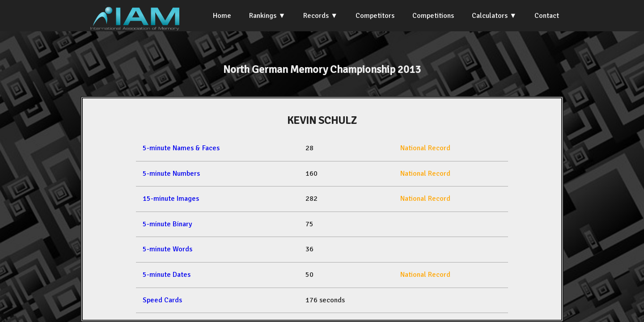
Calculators (490, 16)
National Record (425, 148)
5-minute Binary (167, 224)
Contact (547, 16)
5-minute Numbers (171, 174)
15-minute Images (171, 199)
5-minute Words (167, 249)
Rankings (263, 16)
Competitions (433, 16)
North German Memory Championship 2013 (322, 69)
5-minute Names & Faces (181, 148)
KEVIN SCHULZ (322, 120)
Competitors (375, 16)
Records (316, 16)
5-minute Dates (167, 275)
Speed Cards (162, 300)
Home (222, 16)
